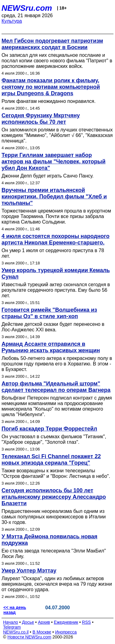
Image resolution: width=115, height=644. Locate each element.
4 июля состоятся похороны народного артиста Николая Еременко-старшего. (56, 239)
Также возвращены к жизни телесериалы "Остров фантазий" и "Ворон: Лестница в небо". (56, 473)
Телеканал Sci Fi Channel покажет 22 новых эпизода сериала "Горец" (51, 460)
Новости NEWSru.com (29, 637)
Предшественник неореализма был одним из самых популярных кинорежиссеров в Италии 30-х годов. (54, 517)
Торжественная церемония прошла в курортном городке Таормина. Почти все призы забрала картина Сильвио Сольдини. (56, 216)
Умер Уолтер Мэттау (29, 571)
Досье (28, 622)
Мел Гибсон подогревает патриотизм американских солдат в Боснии (52, 44)
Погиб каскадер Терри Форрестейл (49, 429)
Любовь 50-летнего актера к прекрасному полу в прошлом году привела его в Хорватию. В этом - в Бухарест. (57, 364)
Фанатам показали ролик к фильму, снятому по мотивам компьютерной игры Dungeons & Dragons (51, 87)
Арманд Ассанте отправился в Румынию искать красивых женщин (51, 347)
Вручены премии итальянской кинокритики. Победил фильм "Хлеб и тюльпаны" (54, 197)
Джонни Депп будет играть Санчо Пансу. (48, 176)
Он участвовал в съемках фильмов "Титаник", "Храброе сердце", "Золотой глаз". (54, 439)
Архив (44, 622)
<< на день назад (15, 610)
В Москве (42, 632)
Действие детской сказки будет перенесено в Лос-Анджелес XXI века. (53, 327)
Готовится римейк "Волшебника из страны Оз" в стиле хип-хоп (49, 313)
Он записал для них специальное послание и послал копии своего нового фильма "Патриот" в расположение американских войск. (57, 61)
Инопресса (66, 632)
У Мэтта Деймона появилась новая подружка (50, 540)
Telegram (12, 627)
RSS (86, 622)
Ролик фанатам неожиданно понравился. (49, 101)
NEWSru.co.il (16, 632)
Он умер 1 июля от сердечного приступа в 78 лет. (53, 253)
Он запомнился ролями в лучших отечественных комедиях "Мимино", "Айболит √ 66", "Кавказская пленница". (57, 135)
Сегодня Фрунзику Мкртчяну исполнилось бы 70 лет (41, 119)
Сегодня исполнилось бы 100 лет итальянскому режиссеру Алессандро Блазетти (54, 497)
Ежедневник (66, 622)
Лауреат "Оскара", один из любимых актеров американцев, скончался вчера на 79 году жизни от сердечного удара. (57, 584)
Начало (11, 622)
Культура (12, 21)
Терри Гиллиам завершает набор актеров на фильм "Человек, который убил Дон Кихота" (54, 162)
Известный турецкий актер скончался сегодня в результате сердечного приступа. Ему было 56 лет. (56, 290)
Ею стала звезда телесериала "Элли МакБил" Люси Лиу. (54, 554)
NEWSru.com (27, 8)
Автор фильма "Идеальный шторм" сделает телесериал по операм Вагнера (56, 387)
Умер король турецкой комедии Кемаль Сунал (56, 273)
